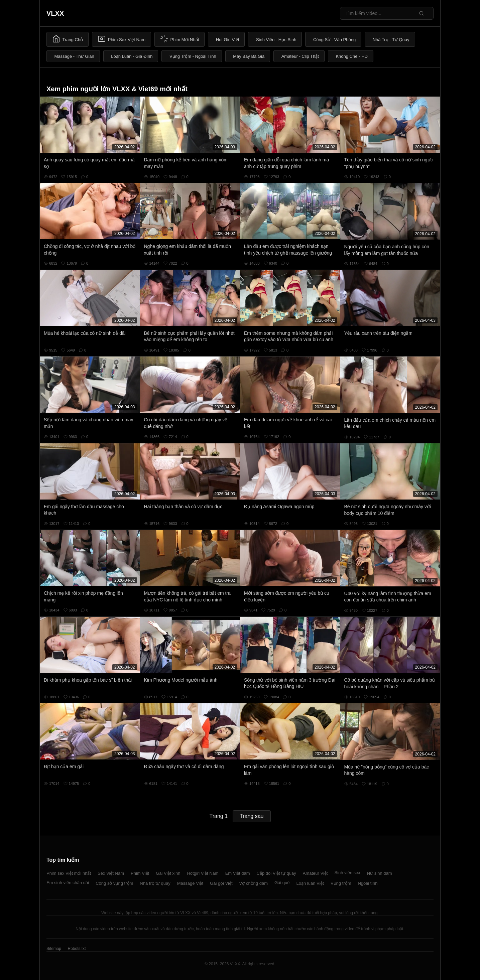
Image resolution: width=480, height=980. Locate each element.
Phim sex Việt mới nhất (69, 873)
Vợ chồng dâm (254, 883)
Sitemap (54, 949)
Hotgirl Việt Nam (203, 873)
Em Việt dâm (238, 873)
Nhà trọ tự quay (155, 883)
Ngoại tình (368, 883)
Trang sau (252, 816)
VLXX (55, 13)
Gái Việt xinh (168, 873)
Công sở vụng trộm (114, 883)
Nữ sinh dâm (380, 873)
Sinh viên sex (347, 873)
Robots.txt (77, 949)
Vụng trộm (341, 883)
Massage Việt (190, 883)
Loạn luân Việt (310, 883)
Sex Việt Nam (111, 873)
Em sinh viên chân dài (68, 883)
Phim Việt (140, 873)
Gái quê (282, 883)
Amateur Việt (315, 873)
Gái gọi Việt (221, 883)
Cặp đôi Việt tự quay (276, 873)
